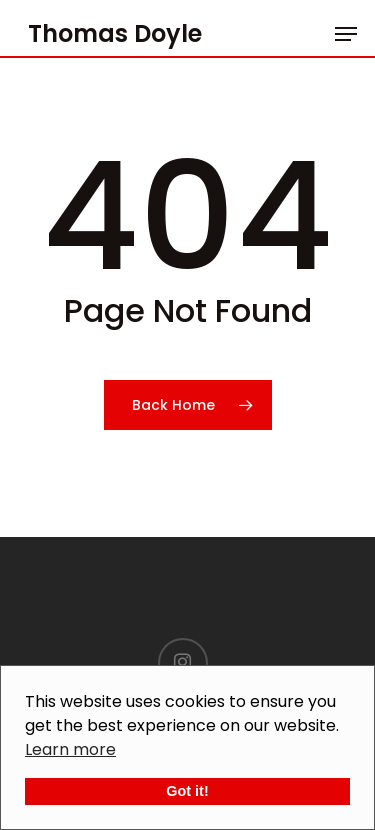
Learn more (70, 749)
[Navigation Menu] (346, 34)
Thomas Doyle (115, 34)
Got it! (187, 791)
